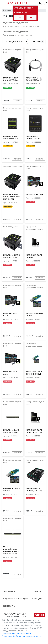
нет (31, 17)
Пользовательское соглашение (16, 637)
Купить (18, 101)
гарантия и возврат (16, 603)
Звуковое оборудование (15, 23)
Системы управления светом (17, 35)
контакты (9, 610)
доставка (9, 595)
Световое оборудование (15, 32)
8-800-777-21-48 (15, 618)
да (19, 17)
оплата (36, 595)
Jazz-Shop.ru (16, 3)
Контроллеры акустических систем (21, 26)
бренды (37, 603)
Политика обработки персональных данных (22, 640)
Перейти (17, 159)
